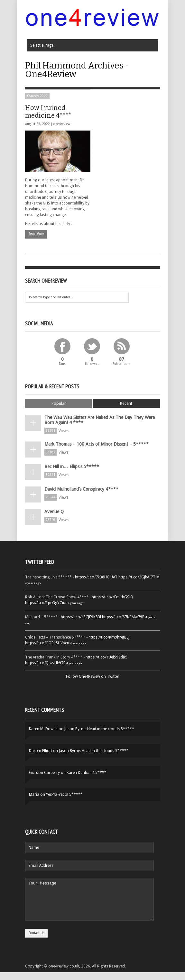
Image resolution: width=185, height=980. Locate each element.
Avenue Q (54, 512)
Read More (36, 234)
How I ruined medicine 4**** (48, 112)
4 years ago (33, 583)
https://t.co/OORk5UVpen (47, 643)
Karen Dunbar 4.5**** (87, 773)
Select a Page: (40, 45)
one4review (62, 124)
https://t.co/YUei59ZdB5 (106, 657)
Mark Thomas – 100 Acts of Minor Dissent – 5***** (97, 444)
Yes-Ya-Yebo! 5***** (64, 794)
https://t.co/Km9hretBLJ (109, 637)
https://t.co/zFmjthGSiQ (112, 597)
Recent (126, 403)
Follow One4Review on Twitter (93, 676)
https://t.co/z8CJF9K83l (81, 617)
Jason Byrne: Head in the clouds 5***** (99, 729)
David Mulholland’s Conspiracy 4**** (81, 489)
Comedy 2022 (37, 96)
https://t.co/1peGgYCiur (46, 603)
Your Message (89, 903)
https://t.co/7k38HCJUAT (96, 577)
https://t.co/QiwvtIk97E (45, 663)
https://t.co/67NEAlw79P (123, 617)
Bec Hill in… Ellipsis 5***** (72, 467)
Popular (59, 403)
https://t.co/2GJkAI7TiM (139, 577)
